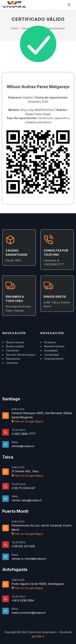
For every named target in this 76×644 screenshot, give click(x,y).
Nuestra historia (54, 346)
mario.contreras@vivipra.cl (29, 613)
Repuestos (13, 359)
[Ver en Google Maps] (27, 421)
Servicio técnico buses (21, 355)
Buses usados (15, 346)
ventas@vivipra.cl (23, 446)
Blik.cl (41, 636)
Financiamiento (54, 359)
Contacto (12, 363)
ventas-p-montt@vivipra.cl (29, 559)
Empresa (50, 342)
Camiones (13, 350)
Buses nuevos (15, 342)
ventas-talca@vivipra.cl (27, 500)
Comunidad (52, 355)
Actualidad (51, 350)
